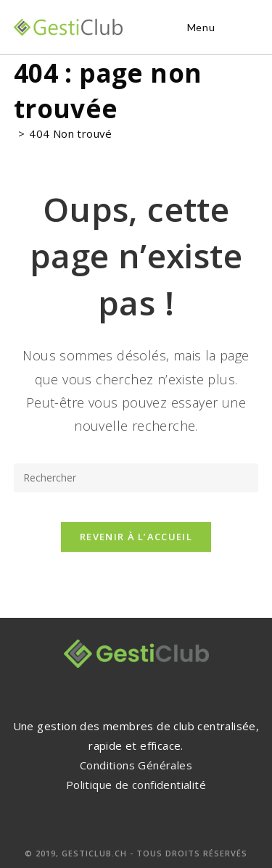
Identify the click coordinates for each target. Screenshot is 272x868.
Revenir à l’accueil (136, 537)
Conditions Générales (136, 765)
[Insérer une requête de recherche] (136, 478)
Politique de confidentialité (136, 785)
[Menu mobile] (199, 27)
